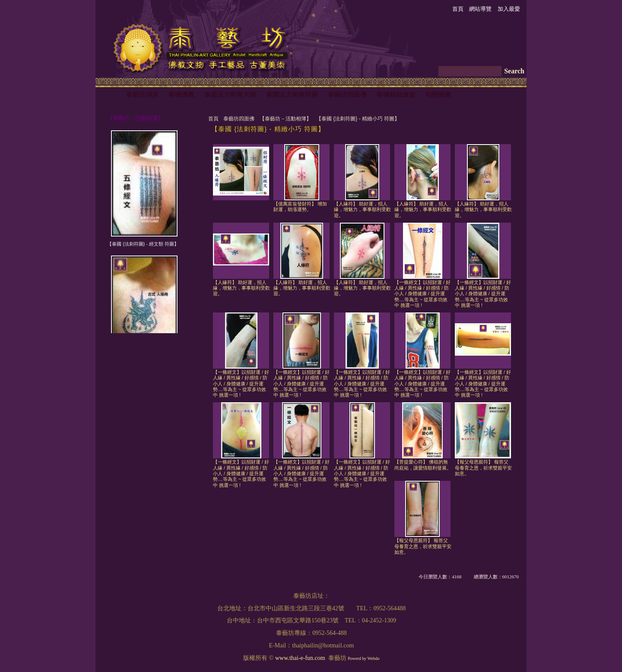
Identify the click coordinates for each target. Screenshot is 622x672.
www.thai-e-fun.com (300, 658)
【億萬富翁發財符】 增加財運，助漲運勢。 (300, 207)
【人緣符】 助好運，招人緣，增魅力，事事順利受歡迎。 (362, 210)
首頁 (213, 119)
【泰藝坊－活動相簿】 (286, 119)
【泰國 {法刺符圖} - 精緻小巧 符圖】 (358, 119)
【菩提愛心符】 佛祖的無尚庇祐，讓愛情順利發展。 (423, 465)
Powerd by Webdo (363, 658)
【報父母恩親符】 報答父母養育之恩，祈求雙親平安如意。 (483, 468)
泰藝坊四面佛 (239, 119)
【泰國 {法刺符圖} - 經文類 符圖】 (143, 244)
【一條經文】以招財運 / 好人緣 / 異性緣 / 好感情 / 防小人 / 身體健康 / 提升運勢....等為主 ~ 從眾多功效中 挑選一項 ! (422, 294)
